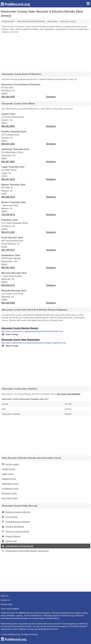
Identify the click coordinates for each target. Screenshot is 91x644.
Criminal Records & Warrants (16, 522)
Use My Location (10, 464)
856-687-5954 (8, 162)
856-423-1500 (8, 232)
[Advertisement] (45, 51)
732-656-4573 (8, 215)
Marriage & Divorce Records (16, 531)
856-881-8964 (8, 126)
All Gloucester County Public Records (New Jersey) (25, 551)
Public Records (8, 21)
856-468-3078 (8, 197)
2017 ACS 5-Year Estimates (69, 394)
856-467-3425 (8, 179)
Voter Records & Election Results (18, 546)
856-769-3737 (8, 250)
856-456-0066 (8, 303)
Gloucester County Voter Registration (21, 340)
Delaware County (9, 479)
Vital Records (9, 541)
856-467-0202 (8, 268)
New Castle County (10, 498)
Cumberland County (10, 488)
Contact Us (5, 600)
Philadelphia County (10, 484)
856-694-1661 (8, 144)
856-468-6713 (8, 285)
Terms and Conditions (10, 609)
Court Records (10, 517)
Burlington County (9, 493)
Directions (51, 97)
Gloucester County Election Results (20, 328)
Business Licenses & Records (16, 512)
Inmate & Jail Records (13, 527)
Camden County (9, 469)
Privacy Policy (7, 604)
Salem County (8, 474)
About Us (5, 596)
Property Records (11, 536)
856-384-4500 (8, 97)
